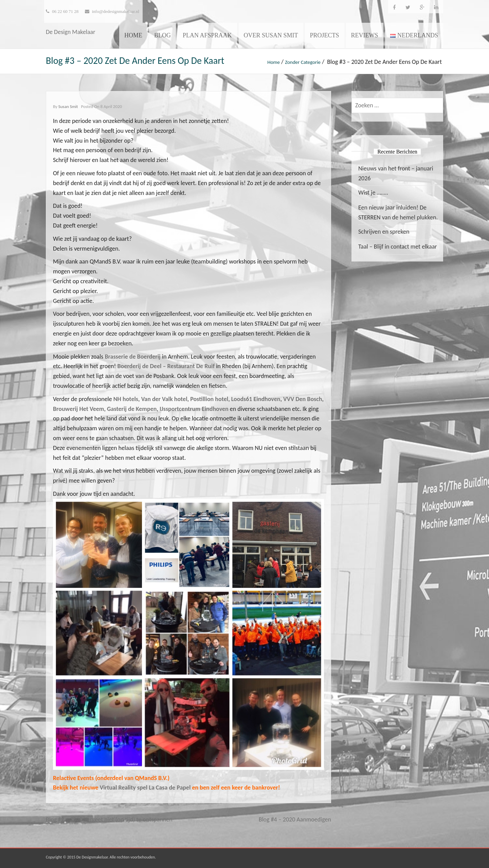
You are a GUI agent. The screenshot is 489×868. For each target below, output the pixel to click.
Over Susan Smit (271, 35)
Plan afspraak (207, 35)
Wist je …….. (373, 193)
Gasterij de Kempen (132, 409)
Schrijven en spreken (384, 232)
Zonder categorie (303, 62)
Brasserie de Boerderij (132, 357)
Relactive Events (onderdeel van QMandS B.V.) (111, 778)
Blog (162, 35)
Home (133, 35)
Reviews (365, 35)
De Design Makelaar (71, 32)
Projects (325, 35)
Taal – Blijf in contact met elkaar (398, 247)
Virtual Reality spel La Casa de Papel (146, 788)
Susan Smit (68, 106)
